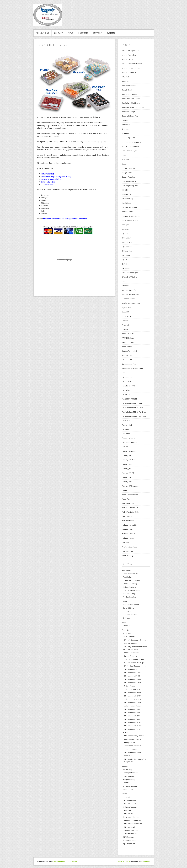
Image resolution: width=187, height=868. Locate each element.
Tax (123, 373)
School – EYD (127, 355)
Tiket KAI (125, 447)
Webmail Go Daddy (129, 525)
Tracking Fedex (128, 464)
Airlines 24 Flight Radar (130, 51)
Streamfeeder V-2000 (132, 716)
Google (125, 164)
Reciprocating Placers (132, 739)
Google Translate (128, 177)
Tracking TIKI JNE (128, 473)
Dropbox (125, 129)
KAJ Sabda (126, 255)
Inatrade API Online (129, 207)
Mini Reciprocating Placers (134, 736)
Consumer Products (131, 574)
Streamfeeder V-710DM (133, 726)
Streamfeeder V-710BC (133, 723)
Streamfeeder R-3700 (132, 696)
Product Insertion (130, 597)
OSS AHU (125, 312)
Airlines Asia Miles (129, 55)
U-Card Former (130, 686)
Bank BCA (125, 81)
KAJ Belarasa (127, 242)
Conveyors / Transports (132, 817)
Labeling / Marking (130, 584)
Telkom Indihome (128, 438)
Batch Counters (129, 637)
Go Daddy (126, 159)
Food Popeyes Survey (130, 146)
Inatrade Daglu (127, 212)
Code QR (125, 120)
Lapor (124, 281)
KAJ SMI (125, 260)
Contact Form (128, 611)
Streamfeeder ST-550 (132, 679)
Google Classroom (129, 168)
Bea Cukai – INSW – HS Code (133, 107)
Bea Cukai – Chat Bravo (131, 103)
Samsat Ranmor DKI (129, 351)
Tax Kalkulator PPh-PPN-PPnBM (134, 416)
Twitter (124, 490)
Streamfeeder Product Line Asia (64, 861)
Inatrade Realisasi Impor (131, 216)
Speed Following (131, 656)
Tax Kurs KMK (127, 425)
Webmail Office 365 (129, 534)
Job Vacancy (127, 769)
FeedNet (128, 810)
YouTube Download (129, 547)
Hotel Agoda (126, 194)
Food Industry (128, 577)
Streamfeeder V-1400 (132, 713)
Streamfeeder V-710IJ (132, 729)
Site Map (126, 783)
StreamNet (128, 814)
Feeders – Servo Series (132, 699)
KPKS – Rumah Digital (130, 273)
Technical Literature (130, 786)
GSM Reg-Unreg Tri (129, 181)
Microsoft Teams (128, 299)
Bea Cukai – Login (129, 112)
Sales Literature (129, 776)
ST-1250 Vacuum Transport (134, 659)
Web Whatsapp (128, 521)
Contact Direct (128, 608)
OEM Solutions (129, 837)
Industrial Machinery (130, 220)
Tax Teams (126, 434)
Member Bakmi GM (129, 290)
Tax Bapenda (127, 377)
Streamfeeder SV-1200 (133, 703)
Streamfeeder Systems (133, 824)
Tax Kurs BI (126, 421)
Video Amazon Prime (130, 495)
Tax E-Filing (126, 390)
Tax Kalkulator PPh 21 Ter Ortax (134, 412)
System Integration (131, 830)
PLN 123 (125, 329)
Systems (111, 33)
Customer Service (130, 615)
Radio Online (127, 347)
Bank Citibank (127, 90)
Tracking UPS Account (130, 486)
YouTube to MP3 (128, 551)
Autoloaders (128, 797)
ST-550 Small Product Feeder (135, 666)
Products (83, 33)
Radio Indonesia (128, 342)
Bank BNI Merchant (129, 86)
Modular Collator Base (133, 820)
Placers (126, 732)
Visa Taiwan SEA (128, 503)
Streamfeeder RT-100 (132, 752)
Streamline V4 (130, 827)
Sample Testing (129, 779)
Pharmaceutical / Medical (132, 590)
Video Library (128, 789)
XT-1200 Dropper (131, 643)
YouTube (125, 542)
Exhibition (127, 626)
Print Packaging (129, 594)
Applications (42, 33)
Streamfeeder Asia (129, 364)
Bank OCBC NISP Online (131, 99)
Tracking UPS (127, 482)
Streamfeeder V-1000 (132, 709)
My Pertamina (127, 307)
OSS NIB (125, 321)
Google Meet (127, 173)
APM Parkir (126, 77)
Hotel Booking (127, 199)
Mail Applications (129, 587)
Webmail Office (128, 529)
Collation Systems (130, 807)
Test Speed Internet (129, 442)
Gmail (124, 155)
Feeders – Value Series (132, 706)
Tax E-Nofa (126, 395)
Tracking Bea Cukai (129, 451)
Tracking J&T (126, 468)
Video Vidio (126, 499)
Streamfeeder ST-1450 (133, 676)
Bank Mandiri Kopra (129, 94)
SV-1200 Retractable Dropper (135, 640)
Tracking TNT (127, 477)
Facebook (125, 133)
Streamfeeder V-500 (132, 719)
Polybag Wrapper (130, 840)
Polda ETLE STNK (128, 334)
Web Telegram (127, 516)
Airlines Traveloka (129, 72)
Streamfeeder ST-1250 (133, 673)
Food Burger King (128, 138)
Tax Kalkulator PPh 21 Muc (132, 403)
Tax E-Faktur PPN (128, 386)
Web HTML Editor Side (130, 512)
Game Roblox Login (129, 151)
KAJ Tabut (125, 264)
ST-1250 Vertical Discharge (134, 663)
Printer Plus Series (130, 749)
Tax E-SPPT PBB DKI (129, 399)
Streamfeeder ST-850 (132, 683)
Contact (58, 33)
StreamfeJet (128, 756)
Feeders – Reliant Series (132, 689)
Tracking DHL (127, 455)
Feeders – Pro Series (131, 653)
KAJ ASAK (125, 229)
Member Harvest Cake (130, 294)
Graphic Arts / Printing (131, 580)
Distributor (127, 618)
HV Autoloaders (130, 800)
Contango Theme (123, 861)
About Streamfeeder (131, 605)
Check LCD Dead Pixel (130, 116)
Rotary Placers (130, 742)
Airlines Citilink (127, 59)
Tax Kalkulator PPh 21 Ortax (132, 408)
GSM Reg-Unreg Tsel (130, 186)
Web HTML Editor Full (130, 508)
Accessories (128, 633)
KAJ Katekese (127, 247)
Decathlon (126, 125)
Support (97, 33)
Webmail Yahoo (128, 538)
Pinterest (125, 325)
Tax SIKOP (126, 429)
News (71, 33)
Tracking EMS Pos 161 (130, 460)
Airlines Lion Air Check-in (131, 68)
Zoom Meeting (127, 556)
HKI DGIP (125, 190)
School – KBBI (127, 360)
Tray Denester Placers (133, 746)
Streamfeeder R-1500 (132, 693)
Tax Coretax (126, 381)
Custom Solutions (130, 834)
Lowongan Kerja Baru (131, 773)
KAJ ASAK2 (126, 233)
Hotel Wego (126, 203)
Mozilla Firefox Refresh (131, 303)
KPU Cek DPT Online (129, 277)
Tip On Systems (129, 844)
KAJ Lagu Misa (127, 251)
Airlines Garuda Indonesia (132, 64)
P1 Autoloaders (130, 804)
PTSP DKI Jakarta (128, 338)
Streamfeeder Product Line (132, 368)
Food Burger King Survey (131, 142)
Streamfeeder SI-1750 (133, 669)
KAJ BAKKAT (126, 238)
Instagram (126, 225)
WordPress (145, 861)
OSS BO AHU (127, 316)
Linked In (125, 286)
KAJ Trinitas (126, 268)
